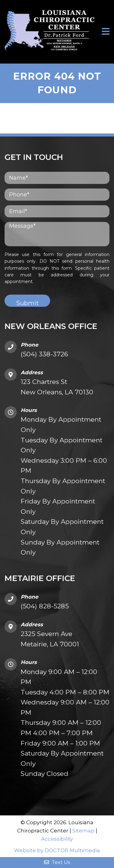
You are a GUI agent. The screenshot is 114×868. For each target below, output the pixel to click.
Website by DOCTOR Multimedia (57, 850)
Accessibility (57, 839)
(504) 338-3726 (44, 354)
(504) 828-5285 (45, 606)
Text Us (57, 862)
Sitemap (83, 831)
